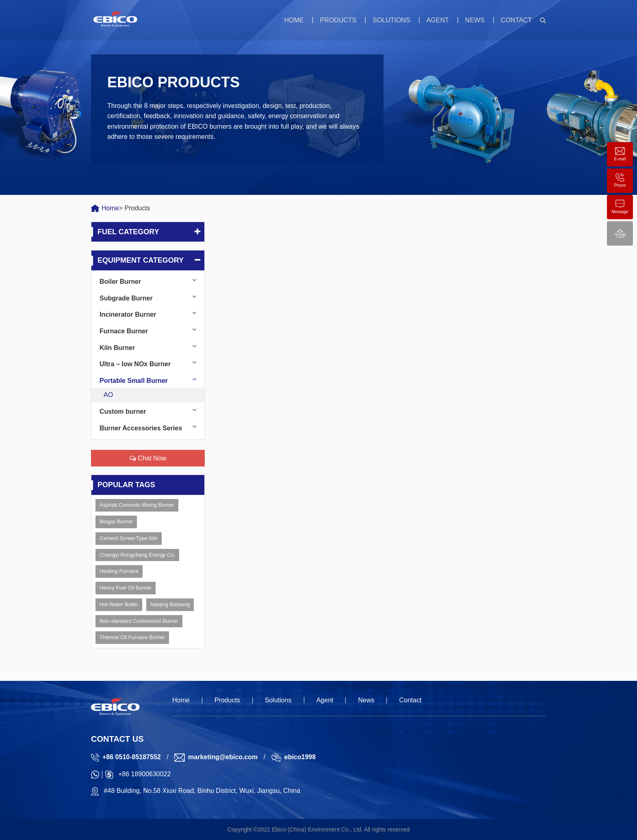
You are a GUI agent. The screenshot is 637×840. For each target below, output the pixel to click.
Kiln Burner (117, 348)
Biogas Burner (116, 521)
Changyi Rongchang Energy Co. (137, 555)
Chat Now (148, 458)
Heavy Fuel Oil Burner (126, 588)
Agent (438, 20)
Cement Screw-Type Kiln (129, 538)
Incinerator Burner (128, 314)
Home (294, 20)
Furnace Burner (124, 331)
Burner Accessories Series (141, 428)
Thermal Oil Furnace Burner (132, 637)
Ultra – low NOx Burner (135, 364)
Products (338, 20)
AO (108, 395)
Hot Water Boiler (119, 604)
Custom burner (123, 411)
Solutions (391, 20)
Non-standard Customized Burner (139, 621)
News (475, 20)
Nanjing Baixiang (170, 604)
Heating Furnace (119, 571)
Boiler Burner (120, 282)
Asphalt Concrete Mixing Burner (137, 505)
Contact (516, 20)
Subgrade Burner (126, 298)
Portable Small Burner (134, 381)
